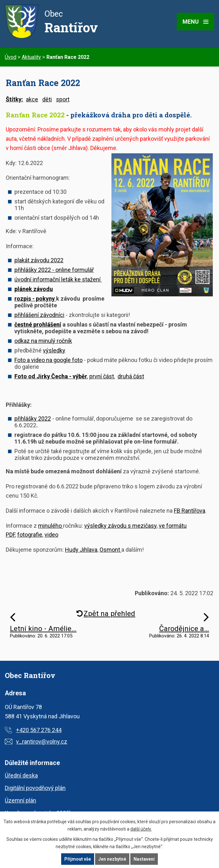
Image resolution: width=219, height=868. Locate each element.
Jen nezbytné (112, 859)
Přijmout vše (78, 859)
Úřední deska (21, 775)
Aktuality (31, 57)
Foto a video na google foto (49, 360)
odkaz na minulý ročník (43, 341)
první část (102, 376)
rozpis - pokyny (35, 299)
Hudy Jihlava (81, 550)
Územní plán (20, 800)
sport (63, 99)
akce (32, 99)
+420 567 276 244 (39, 730)
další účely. (141, 829)
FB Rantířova (190, 511)
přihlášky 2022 (33, 418)
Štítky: (14, 99)
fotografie (30, 535)
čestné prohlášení (38, 324)
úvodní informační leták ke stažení (58, 279)
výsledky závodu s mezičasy (120, 526)
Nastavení (144, 859)
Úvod (11, 57)
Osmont (110, 550)
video (51, 535)
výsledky (54, 350)
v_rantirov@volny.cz (42, 742)
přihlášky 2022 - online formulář (54, 270)
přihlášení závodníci (39, 315)
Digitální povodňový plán (35, 788)
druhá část (131, 376)
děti (47, 99)
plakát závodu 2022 (39, 260)
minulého (51, 526)
